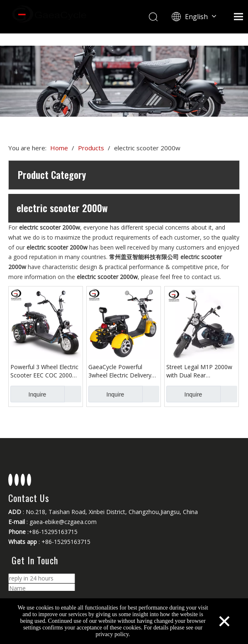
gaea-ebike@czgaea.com (63, 522)
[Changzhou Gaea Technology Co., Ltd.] (124, 81)
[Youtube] (23, 480)
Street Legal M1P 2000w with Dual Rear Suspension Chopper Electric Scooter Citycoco (200, 371)
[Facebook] (10, 480)
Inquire (28, 394)
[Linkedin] (17, 480)
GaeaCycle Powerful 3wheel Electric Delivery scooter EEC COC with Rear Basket (120, 371)
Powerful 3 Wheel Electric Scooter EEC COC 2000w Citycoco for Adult (44, 371)
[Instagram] (29, 480)
